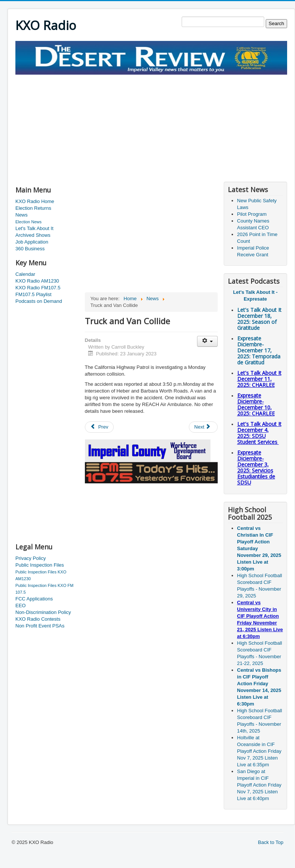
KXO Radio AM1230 (37, 281)
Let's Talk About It (34, 228)
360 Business (30, 249)
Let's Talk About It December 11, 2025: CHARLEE (259, 379)
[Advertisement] (103, 127)
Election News (29, 222)
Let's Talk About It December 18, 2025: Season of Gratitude (259, 319)
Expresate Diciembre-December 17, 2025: (259, 350)
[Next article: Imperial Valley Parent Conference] (203, 427)
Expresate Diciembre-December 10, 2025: (256, 404)
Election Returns (33, 208)
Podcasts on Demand (39, 301)
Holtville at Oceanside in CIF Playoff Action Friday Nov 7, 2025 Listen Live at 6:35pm (259, 751)
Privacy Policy (31, 558)
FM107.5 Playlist (33, 294)
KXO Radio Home (35, 201)
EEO (20, 605)
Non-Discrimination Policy (43, 612)
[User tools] (207, 341)
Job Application (32, 242)
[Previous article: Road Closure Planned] (99, 427)
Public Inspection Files (40, 565)
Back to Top (271, 842)
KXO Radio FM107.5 (38, 288)
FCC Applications (34, 599)
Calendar (25, 274)
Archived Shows (33, 235)
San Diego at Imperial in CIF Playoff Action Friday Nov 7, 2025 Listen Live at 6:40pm (259, 785)
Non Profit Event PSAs (40, 626)
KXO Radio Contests (38, 619)
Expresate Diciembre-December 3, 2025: (256, 467)
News (22, 215)
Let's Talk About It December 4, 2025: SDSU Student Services (259, 433)
